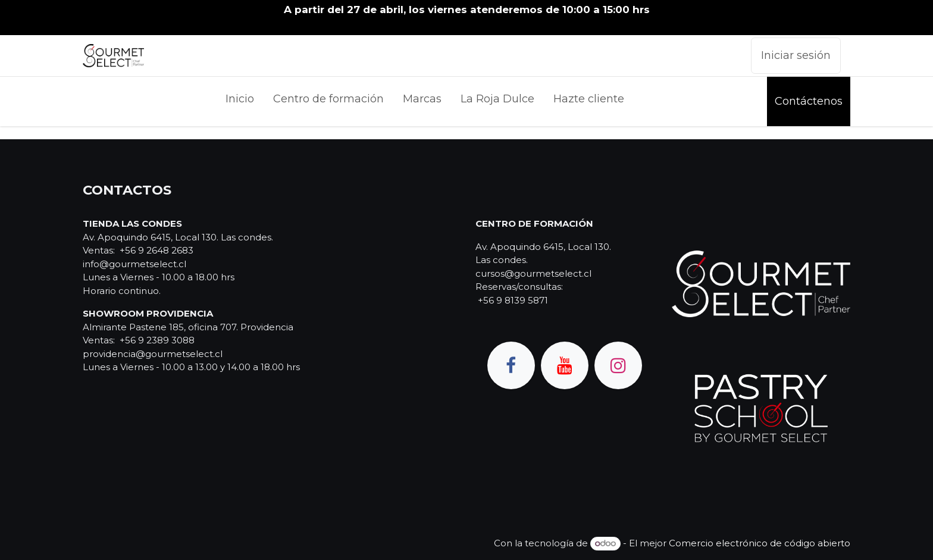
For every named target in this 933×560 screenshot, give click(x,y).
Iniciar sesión (796, 55)
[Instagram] (618, 365)
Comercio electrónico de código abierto (760, 543)
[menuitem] (240, 101)
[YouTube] (565, 365)
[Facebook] (511, 365)
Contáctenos (809, 101)
